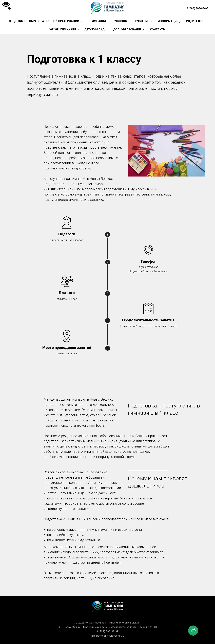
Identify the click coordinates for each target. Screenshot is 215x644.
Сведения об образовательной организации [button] (44, 21)
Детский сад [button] (95, 30)
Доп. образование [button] (128, 30)
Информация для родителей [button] (181, 21)
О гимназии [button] (97, 21)
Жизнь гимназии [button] (63, 30)
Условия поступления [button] (132, 21)
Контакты (158, 30)
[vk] (10, 8)
